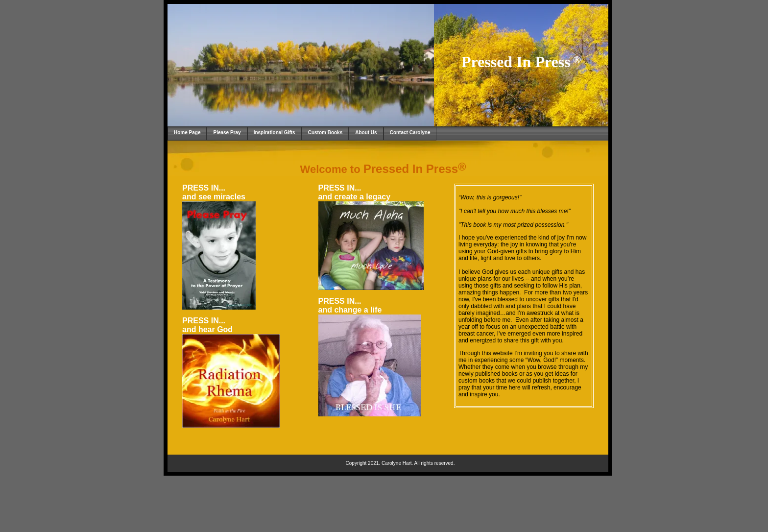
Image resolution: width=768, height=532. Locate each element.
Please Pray (227, 133)
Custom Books (325, 133)
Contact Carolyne (410, 133)
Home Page (187, 133)
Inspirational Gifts (275, 133)
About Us (366, 133)
